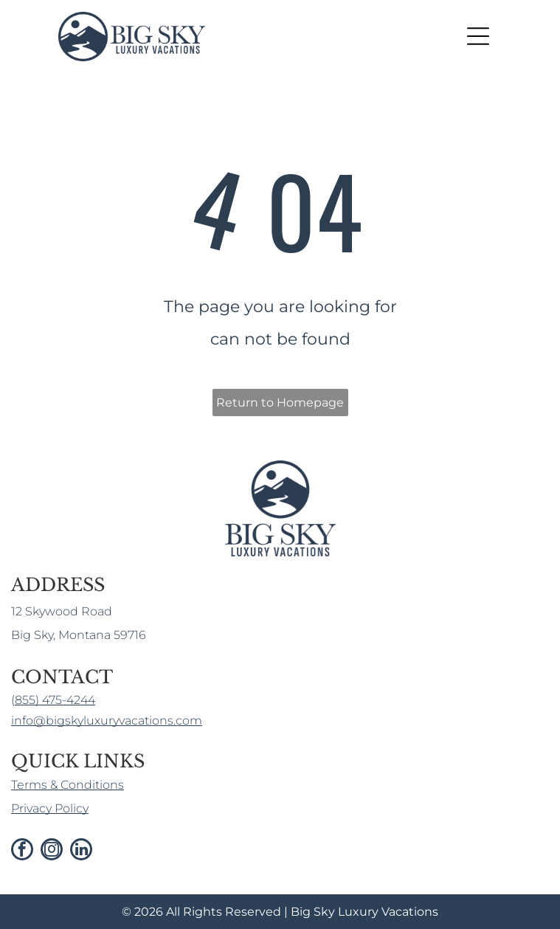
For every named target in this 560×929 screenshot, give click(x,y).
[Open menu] (478, 36)
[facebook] (22, 851)
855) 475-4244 (55, 700)
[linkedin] (81, 851)
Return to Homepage (280, 403)
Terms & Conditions (68, 785)
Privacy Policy (50, 808)
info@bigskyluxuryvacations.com (107, 721)
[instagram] (52, 851)
